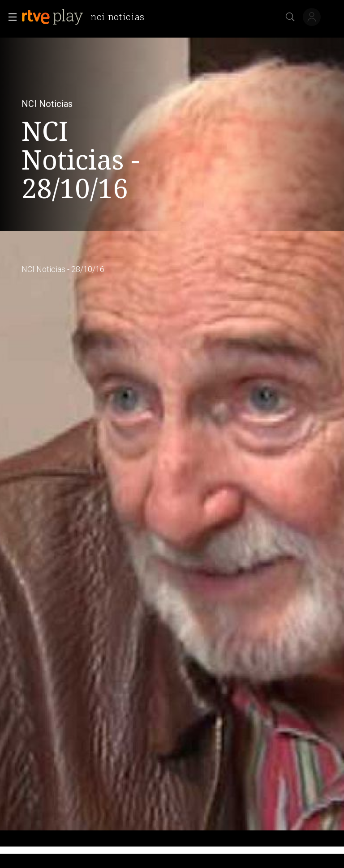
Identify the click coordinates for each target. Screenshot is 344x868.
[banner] (87, 17)
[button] (10, 17)
